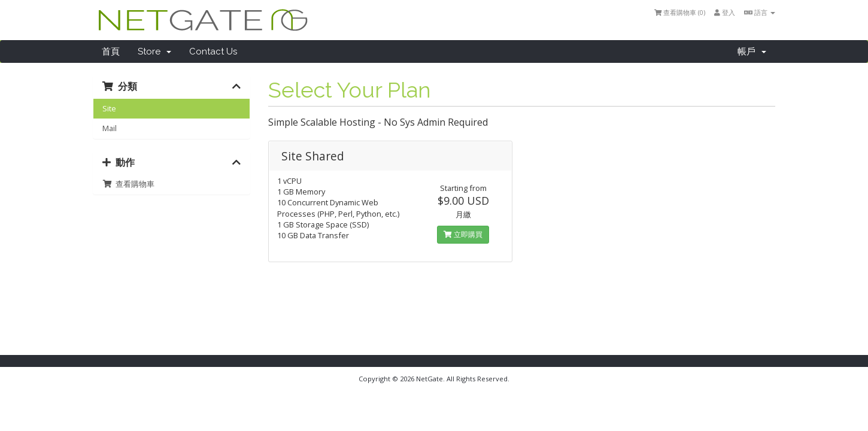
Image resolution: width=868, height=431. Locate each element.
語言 (760, 12)
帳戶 (752, 51)
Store (154, 51)
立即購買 (463, 234)
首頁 (111, 51)
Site (109, 108)
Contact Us (213, 51)
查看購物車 (128, 184)
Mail (110, 128)
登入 (725, 12)
